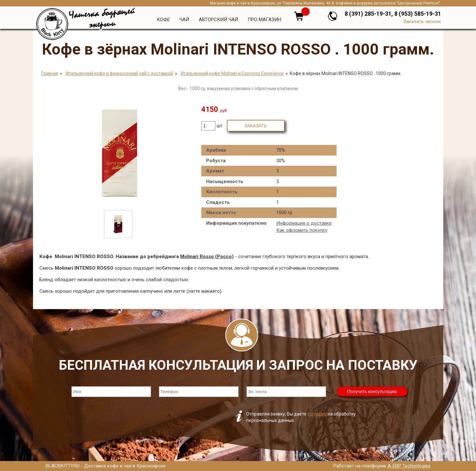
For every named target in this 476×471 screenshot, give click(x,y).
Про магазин (264, 20)
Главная (50, 73)
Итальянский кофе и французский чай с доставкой (119, 73)
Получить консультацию (372, 391)
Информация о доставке (304, 223)
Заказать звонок (422, 21)
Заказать (256, 126)
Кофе (163, 20)
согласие (317, 414)
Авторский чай (218, 20)
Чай (184, 20)
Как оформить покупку (302, 230)
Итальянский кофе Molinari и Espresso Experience (232, 73)
